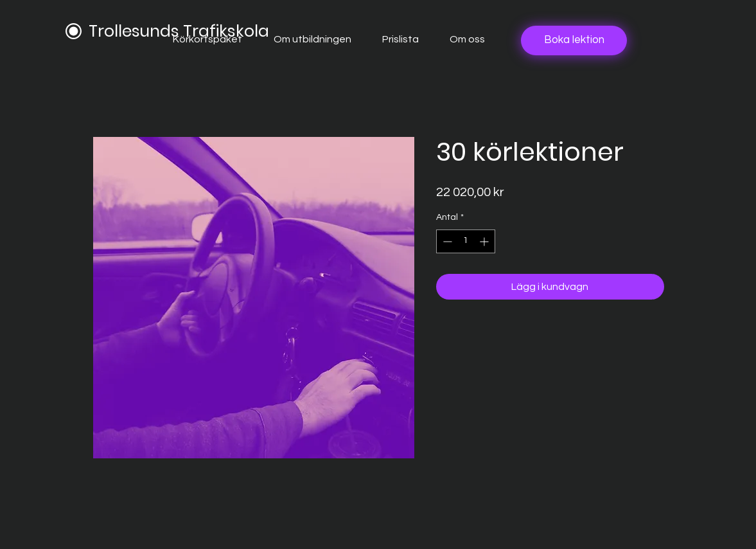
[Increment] (485, 241)
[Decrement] (446, 241)
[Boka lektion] (574, 40)
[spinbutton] (466, 241)
